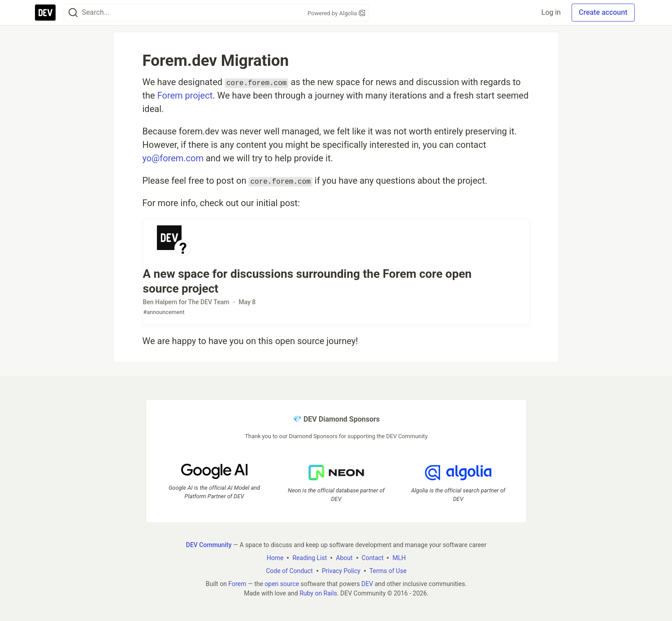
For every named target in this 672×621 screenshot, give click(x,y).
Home (275, 557)
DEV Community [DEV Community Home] (208, 544)
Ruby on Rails (318, 593)
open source (282, 583)
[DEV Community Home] (45, 13)
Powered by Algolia (336, 13)
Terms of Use (388, 570)
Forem (237, 583)
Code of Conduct (289, 570)
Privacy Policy (341, 570)
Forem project (185, 95)
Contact (372, 557)
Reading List (310, 557)
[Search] (73, 13)
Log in (551, 12)
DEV (367, 583)
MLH (399, 557)
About (344, 557)
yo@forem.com (173, 158)
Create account (603, 12)
